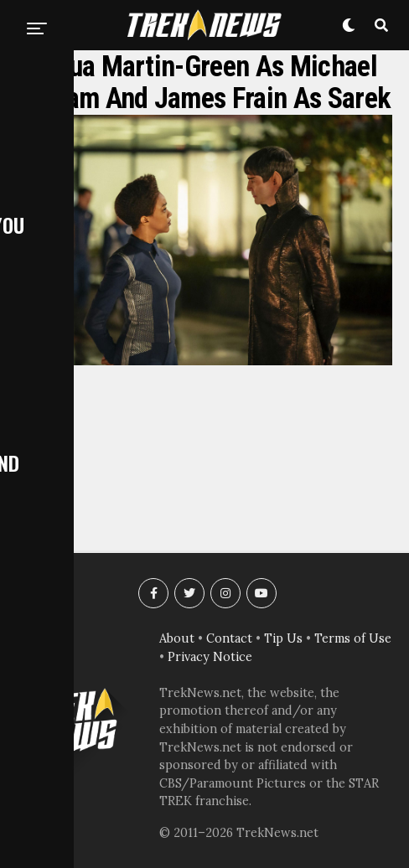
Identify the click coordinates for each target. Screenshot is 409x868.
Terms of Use (353, 638)
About (177, 638)
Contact (229, 638)
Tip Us (283, 638)
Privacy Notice (210, 657)
